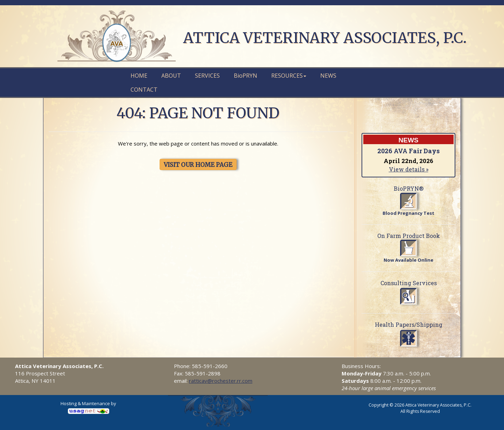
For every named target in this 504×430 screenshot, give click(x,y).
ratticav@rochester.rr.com (221, 381)
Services (207, 76)
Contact (144, 90)
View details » (409, 169)
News (328, 76)
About (171, 76)
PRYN (246, 76)
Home (139, 76)
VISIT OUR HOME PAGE (198, 165)
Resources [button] (289, 76)
